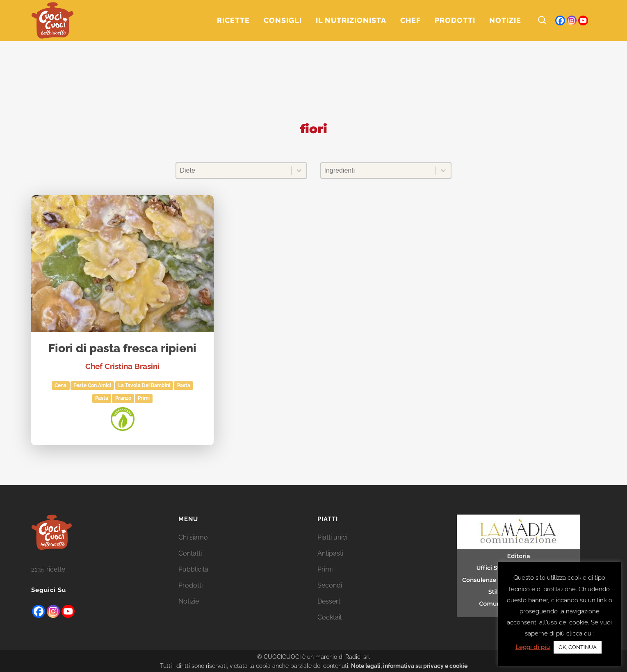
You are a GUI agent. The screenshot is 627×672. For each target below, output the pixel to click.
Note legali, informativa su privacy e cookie (409, 666)
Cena (60, 385)
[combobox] (234, 171)
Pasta (102, 398)
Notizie (189, 601)
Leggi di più (533, 647)
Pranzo (123, 398)
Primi (144, 398)
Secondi (330, 585)
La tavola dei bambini (144, 385)
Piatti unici (332, 537)
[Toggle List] (299, 171)
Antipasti (330, 553)
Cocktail (329, 617)
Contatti (190, 553)
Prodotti (190, 585)
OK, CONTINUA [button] (578, 647)
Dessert (329, 601)
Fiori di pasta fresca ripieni (122, 349)
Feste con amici (92, 385)
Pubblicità (193, 569)
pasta (184, 385)
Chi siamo (193, 537)
